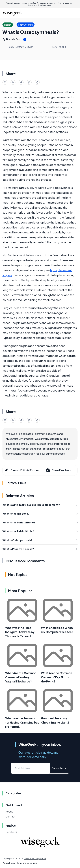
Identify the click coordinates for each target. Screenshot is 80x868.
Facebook (11, 832)
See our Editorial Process (22, 470)
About (9, 812)
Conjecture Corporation (35, 859)
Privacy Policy (9, 863)
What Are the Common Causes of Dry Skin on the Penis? (57, 677)
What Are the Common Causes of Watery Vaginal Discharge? (21, 677)
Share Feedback (58, 470)
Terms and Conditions (27, 863)
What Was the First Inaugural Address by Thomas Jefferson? (20, 632)
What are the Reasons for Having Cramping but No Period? (22, 722)
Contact (10, 816)
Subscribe (59, 768)
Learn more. (47, 5)
